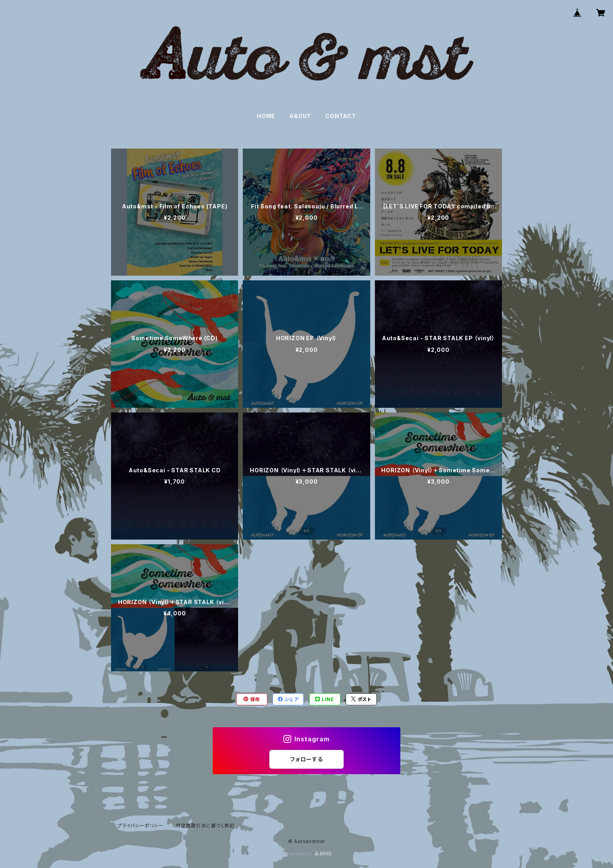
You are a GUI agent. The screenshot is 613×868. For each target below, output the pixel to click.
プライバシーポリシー (140, 826)
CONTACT (341, 116)
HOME (266, 116)
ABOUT (300, 116)
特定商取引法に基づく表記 (205, 826)
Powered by (306, 854)
